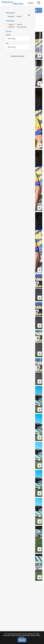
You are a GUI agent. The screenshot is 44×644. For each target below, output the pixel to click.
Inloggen (31, 3)
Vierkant (10, 27)
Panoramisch (21, 27)
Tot (7, 43)
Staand (18, 25)
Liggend (10, 25)
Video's (18, 16)
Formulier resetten (18, 56)
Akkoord (22, 640)
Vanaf (8, 35)
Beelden (10, 16)
